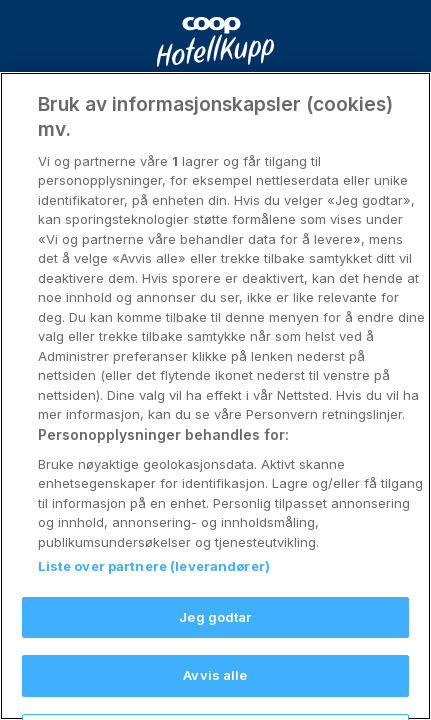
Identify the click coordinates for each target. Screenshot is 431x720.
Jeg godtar (215, 634)
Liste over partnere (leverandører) (154, 583)
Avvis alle (215, 692)
